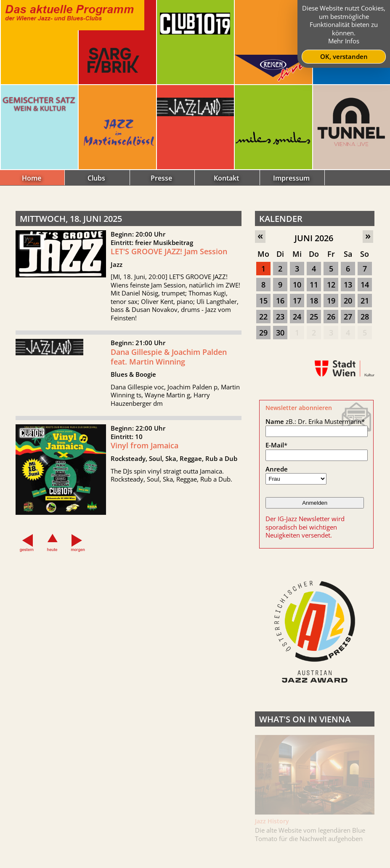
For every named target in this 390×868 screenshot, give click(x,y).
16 (280, 301)
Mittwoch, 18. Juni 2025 (71, 219)
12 (331, 285)
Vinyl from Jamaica (145, 450)
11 (314, 285)
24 (297, 317)
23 (280, 317)
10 (297, 285)
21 (365, 301)
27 (348, 317)
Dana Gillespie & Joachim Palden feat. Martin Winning (169, 361)
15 (263, 301)
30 (280, 333)
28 (365, 317)
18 (314, 301)
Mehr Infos (344, 41)
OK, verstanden (344, 56)
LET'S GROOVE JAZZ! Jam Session (169, 251)
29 (263, 333)
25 (314, 317)
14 (365, 285)
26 (331, 317)
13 (348, 285)
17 (297, 301)
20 (348, 301)
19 (331, 301)
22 (263, 317)
